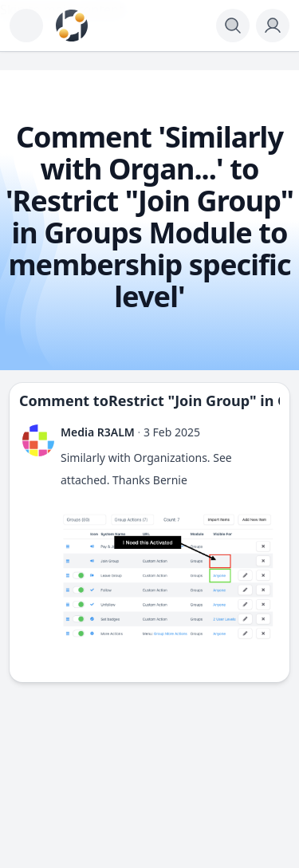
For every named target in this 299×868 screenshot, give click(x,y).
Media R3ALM (98, 432)
